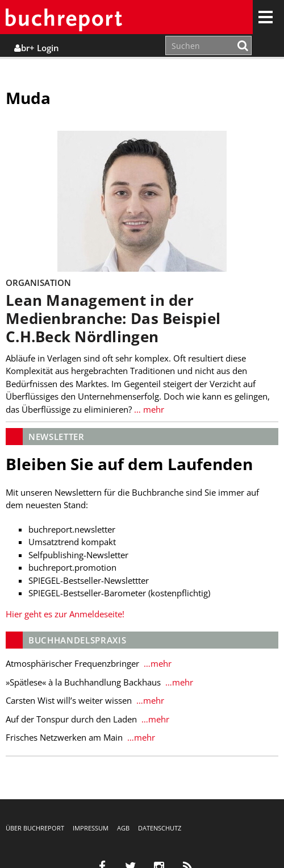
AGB (123, 828)
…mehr (156, 663)
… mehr (148, 409)
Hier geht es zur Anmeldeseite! (65, 614)
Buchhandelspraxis (77, 640)
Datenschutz (160, 828)
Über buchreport (35, 828)
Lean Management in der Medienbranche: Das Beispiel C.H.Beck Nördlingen (113, 319)
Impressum (91, 828)
